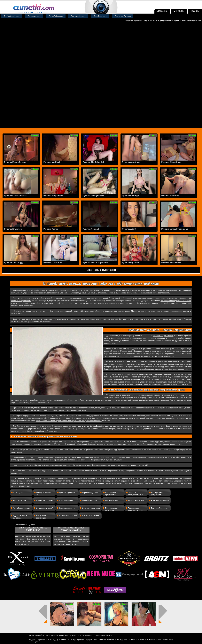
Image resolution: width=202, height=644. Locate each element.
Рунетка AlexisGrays (171, 162)
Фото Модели (75, 635)
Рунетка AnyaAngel (131, 162)
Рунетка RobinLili (91, 229)
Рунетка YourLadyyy (14, 262)
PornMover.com (34, 16)
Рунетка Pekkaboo (170, 196)
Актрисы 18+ (88, 635)
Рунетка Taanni (51, 229)
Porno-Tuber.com (56, 16)
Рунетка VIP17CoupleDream (96, 262)
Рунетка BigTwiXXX (131, 262)
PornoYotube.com (78, 16)
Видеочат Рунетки (133, 20)
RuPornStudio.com (12, 16)
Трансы (195, 11)
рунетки (116, 351)
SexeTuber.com (100, 16)
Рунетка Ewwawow (13, 229)
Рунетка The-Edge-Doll (94, 162)
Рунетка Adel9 (129, 229)
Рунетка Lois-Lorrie (53, 262)
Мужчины (179, 11)
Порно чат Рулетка (123, 16)
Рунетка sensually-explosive (175, 229)
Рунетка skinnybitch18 (93, 196)
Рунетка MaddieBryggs (15, 162)
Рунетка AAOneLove (171, 262)
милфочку (101, 301)
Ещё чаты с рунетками (101, 270)
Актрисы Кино (62, 635)
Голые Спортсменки (103, 635)
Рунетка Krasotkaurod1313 (17, 196)
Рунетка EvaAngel (131, 196)
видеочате (28, 306)
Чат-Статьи (50, 635)
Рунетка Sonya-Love (53, 196)
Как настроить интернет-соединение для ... (71, 529)
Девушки (162, 11)
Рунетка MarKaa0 (52, 162)
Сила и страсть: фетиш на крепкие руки (33, 529)
